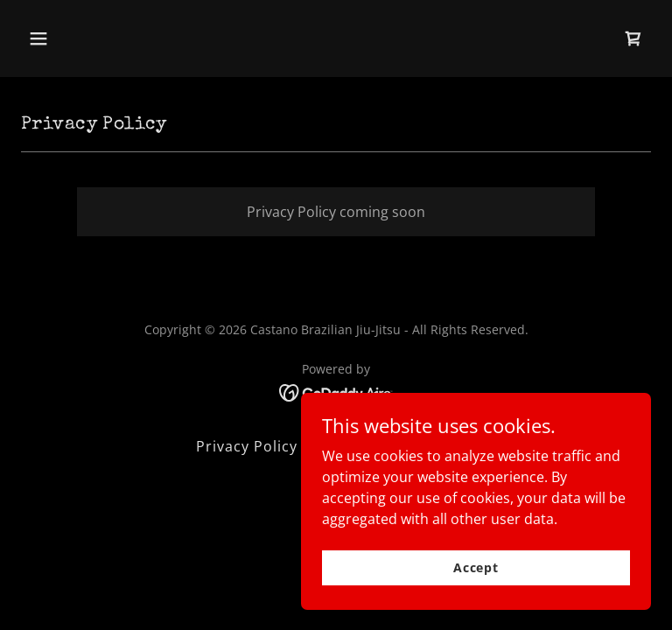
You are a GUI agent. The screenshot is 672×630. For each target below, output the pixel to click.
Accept (476, 567)
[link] (633, 38)
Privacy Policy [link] (247, 446)
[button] (93, 38)
